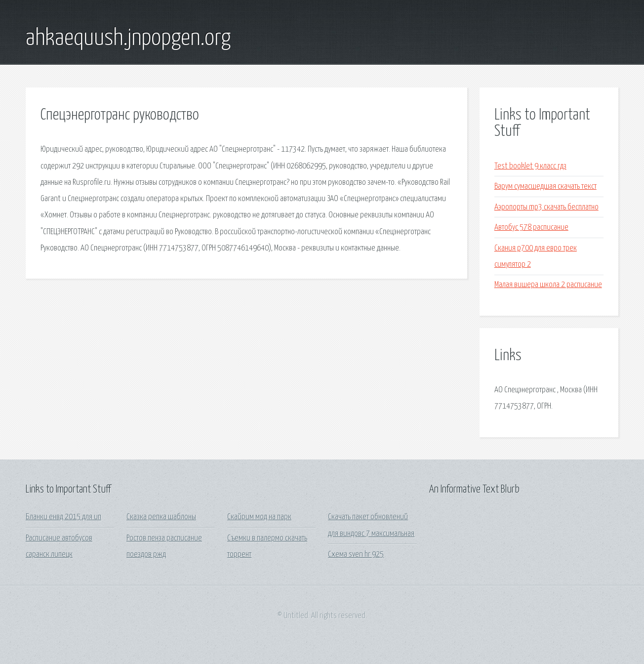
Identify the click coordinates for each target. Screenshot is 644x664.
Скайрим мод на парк (259, 517)
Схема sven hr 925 (356, 555)
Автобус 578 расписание (531, 228)
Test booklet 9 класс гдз (530, 166)
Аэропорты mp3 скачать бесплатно (546, 207)
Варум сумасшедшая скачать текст (545, 187)
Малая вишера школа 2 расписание (548, 285)
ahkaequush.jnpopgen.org (128, 39)
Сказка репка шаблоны (161, 517)
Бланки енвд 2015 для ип (63, 517)
